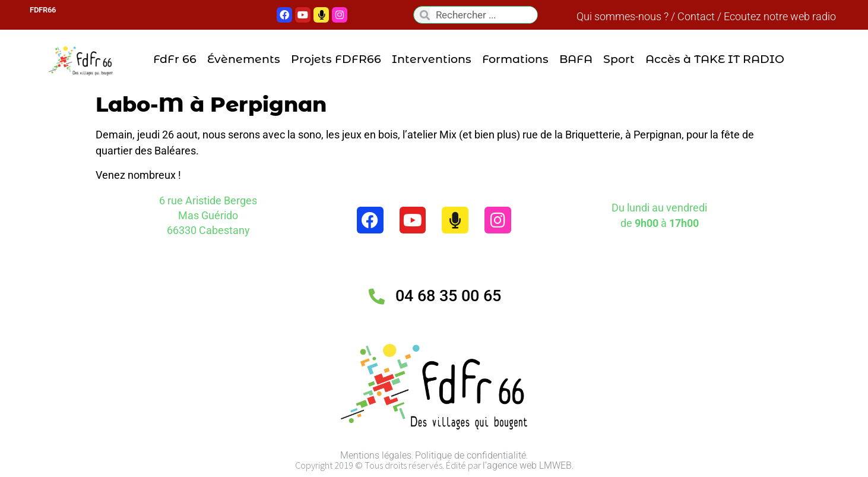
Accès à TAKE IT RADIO (715, 59)
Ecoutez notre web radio (780, 16)
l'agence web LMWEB (527, 465)
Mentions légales (376, 455)
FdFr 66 (175, 59)
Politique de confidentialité (471, 455)
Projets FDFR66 (336, 59)
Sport (619, 59)
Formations (515, 59)
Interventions (432, 59)
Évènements (244, 59)
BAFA (576, 59)
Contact (696, 16)
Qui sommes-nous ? (623, 16)
